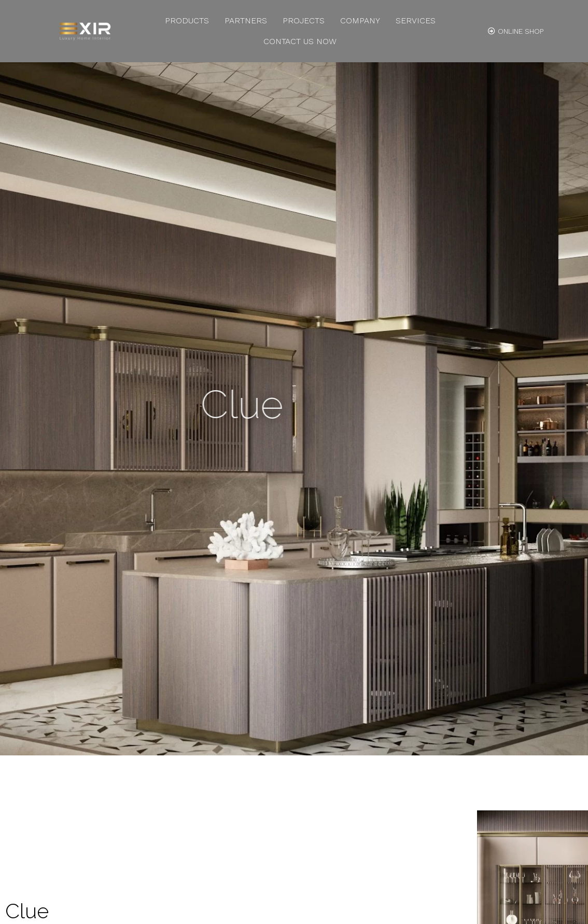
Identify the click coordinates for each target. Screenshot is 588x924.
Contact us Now (300, 41)
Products (187, 20)
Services (416, 20)
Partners (246, 20)
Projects (304, 20)
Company (360, 20)
